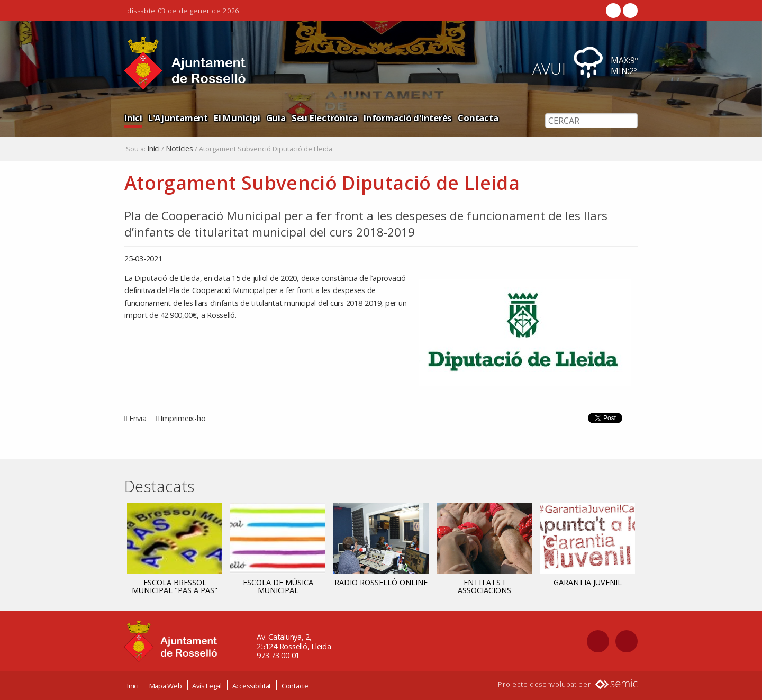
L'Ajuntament (178, 118)
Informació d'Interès (408, 118)
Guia (276, 118)
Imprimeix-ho (183, 418)
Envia (138, 418)
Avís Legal (207, 686)
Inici (133, 118)
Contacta (478, 118)
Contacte (295, 686)
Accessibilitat (252, 686)
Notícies (179, 149)
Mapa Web (166, 686)
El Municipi (237, 118)
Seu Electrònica (325, 118)
